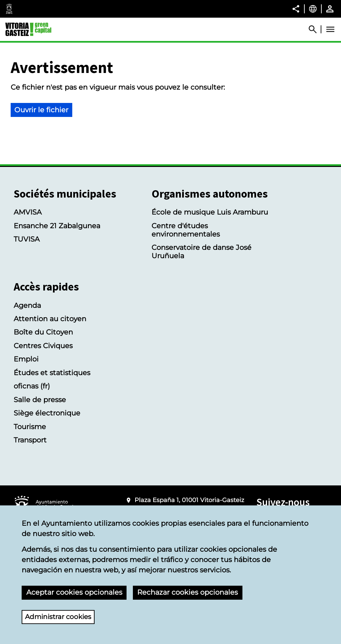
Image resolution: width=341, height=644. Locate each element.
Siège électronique (47, 413)
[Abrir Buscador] (316, 29)
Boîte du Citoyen (43, 332)
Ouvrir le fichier (41, 110)
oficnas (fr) (32, 386)
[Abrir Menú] (330, 29)
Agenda (27, 305)
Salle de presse (40, 400)
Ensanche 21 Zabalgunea (57, 226)
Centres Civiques (43, 346)
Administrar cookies (60, 617)
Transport (30, 440)
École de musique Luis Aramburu (210, 212)
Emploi (26, 359)
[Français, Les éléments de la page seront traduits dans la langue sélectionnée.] (313, 9)
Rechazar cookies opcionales (187, 592)
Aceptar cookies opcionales (74, 592)
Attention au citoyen (50, 319)
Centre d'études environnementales (186, 230)
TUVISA (27, 239)
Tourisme (30, 427)
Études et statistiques (52, 373)
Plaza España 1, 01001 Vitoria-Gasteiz (189, 500)
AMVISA (28, 212)
